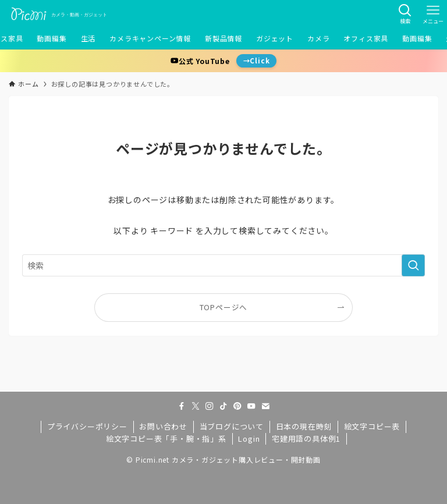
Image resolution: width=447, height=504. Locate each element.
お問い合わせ (163, 426)
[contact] (265, 406)
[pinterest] (237, 406)
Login (249, 439)
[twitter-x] (196, 406)
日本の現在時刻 (304, 426)
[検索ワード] (223, 265)
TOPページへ (224, 307)
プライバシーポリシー (87, 426)
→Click (257, 61)
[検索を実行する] (413, 265)
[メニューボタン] (433, 14)
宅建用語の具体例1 (306, 439)
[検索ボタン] (405, 14)
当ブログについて (232, 426)
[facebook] (182, 406)
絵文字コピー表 (372, 426)
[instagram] (210, 406)
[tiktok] (223, 406)
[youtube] (251, 406)
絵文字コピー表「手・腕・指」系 (166, 439)
